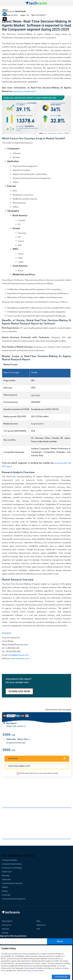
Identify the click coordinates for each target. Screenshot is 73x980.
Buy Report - (16, 725)
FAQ (39, 929)
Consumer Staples (9, 860)
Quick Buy (37, 758)
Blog (39, 921)
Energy (5, 891)
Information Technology (12, 868)
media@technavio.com (18, 655)
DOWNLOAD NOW (19, 691)
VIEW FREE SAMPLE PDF (19, 766)
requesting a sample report (24, 91)
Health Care (7, 872)
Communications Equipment (14, 899)
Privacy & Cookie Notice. (35, 971)
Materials (6, 876)
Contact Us (6, 925)
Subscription (7, 921)
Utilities (5, 887)
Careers (5, 933)
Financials (6, 895)
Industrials (6, 879)
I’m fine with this (61, 977)
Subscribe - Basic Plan (18, 739)
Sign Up (60, 941)
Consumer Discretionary (12, 864)
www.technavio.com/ (20, 658)
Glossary (6, 929)
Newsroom (42, 925)
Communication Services (12, 883)
